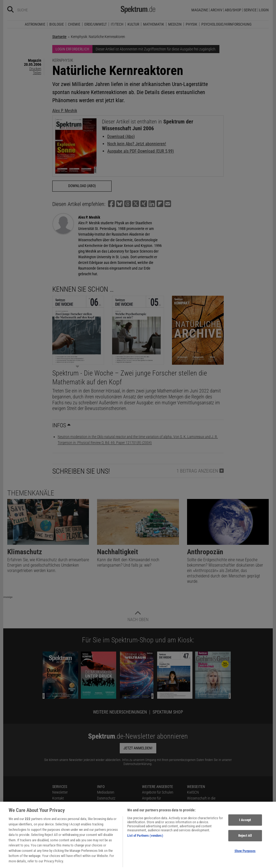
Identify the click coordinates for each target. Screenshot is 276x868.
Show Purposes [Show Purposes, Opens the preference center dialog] (245, 859)
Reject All (245, 844)
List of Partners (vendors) (145, 844)
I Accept (245, 828)
